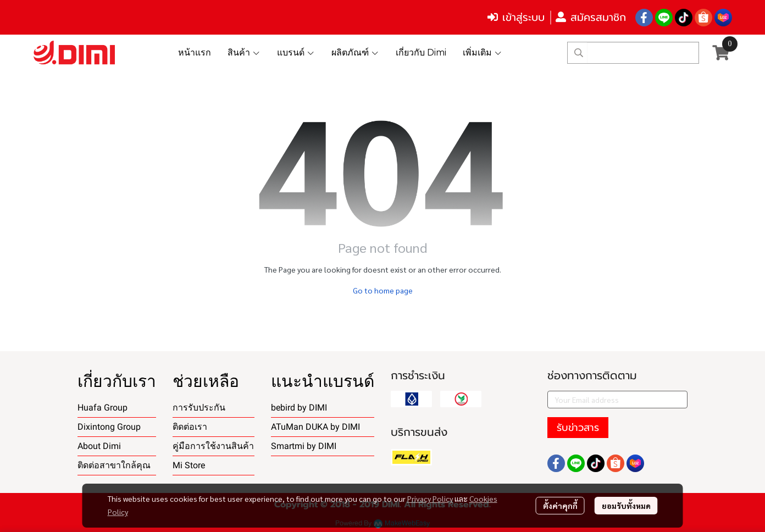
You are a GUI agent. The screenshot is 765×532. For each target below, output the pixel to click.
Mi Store (189, 465)
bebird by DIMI (299, 408)
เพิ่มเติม (483, 52)
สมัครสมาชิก (591, 17)
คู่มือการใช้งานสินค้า (213, 446)
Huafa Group (102, 408)
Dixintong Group (109, 427)
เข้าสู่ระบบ (516, 17)
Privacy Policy (430, 498)
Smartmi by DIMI (304, 446)
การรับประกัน (199, 408)
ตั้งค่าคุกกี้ (560, 506)
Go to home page (383, 290)
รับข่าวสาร (578, 428)
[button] (633, 53)
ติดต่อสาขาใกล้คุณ (114, 465)
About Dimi (99, 446)
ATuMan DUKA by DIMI (315, 427)
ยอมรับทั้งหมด (626, 506)
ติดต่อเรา (190, 427)
